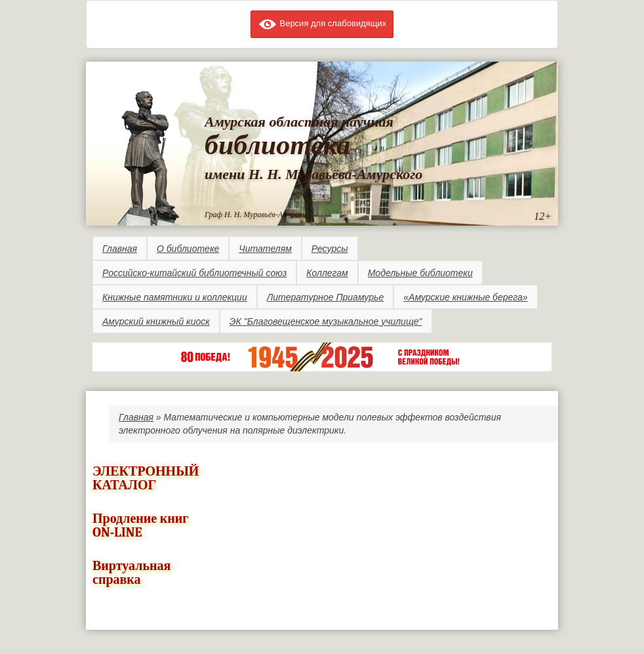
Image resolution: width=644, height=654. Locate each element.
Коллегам (327, 273)
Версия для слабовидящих (322, 23)
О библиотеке (188, 249)
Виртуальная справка (131, 573)
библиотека (277, 145)
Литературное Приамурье (326, 297)
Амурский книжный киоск (156, 321)
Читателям (265, 249)
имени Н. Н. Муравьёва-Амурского (313, 174)
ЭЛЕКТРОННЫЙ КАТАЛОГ (146, 478)
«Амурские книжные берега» (465, 297)
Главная (120, 249)
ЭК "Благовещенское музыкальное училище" (326, 321)
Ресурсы (330, 249)
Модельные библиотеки (420, 273)
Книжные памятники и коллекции (175, 297)
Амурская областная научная (299, 122)
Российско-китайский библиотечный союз (194, 273)
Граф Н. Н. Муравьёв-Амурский (257, 215)
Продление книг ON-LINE (140, 525)
